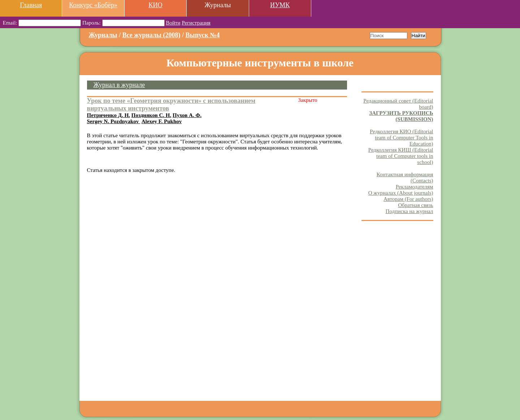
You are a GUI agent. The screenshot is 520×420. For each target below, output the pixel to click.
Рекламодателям (415, 187)
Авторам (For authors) (408, 199)
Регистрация (196, 23)
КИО (155, 5)
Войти (173, 23)
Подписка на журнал (409, 211)
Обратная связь (415, 205)
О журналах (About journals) (401, 193)
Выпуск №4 (203, 35)
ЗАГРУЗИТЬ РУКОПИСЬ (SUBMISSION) (401, 116)
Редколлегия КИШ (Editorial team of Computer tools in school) (401, 156)
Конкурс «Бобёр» (93, 5)
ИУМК (280, 5)
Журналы (103, 35)
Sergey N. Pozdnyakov (114, 121)
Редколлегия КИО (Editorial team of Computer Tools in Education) (401, 138)
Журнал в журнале (119, 85)
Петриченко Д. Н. (109, 115)
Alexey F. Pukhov (162, 121)
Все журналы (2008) (151, 35)
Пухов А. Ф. (187, 115)
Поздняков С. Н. (151, 115)
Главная (31, 5)
